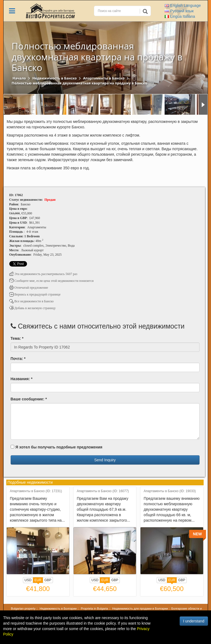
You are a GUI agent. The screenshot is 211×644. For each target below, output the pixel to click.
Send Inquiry (105, 460)
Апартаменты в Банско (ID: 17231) (36, 491)
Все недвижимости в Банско (32, 301)
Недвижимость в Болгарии (58, 608)
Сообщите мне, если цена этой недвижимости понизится (51, 281)
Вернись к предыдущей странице (35, 294)
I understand (194, 621)
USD (28, 580)
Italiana (180, 16)
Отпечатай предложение (29, 288)
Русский (179, 11)
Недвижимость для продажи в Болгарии (140, 608)
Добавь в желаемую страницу (32, 308)
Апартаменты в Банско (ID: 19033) (170, 491)
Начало (19, 78)
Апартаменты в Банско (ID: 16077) (103, 491)
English (183, 5)
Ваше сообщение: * (29, 399)
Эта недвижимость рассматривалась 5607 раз (43, 274)
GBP (48, 580)
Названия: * (22, 379)
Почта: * (18, 359)
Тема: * (17, 338)
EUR (38, 581)
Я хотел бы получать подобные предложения (57, 447)
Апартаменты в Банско (104, 78)
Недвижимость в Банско (54, 78)
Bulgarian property (23, 608)
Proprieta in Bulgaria (94, 608)
